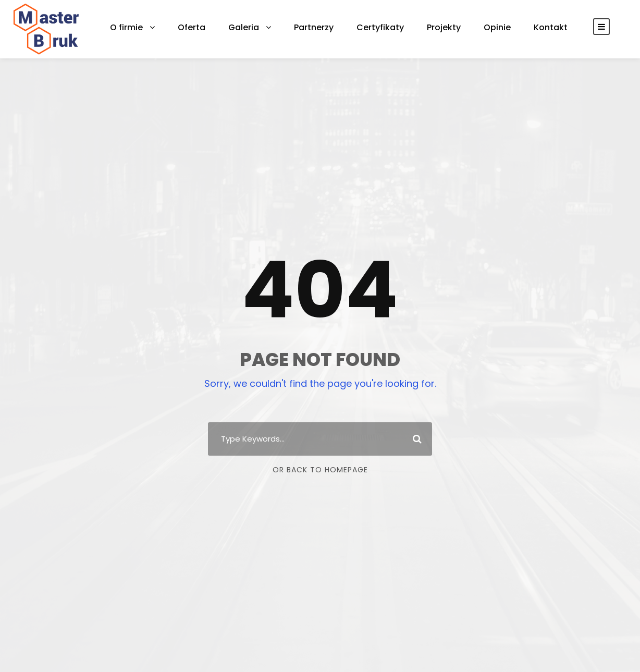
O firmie (125, 27)
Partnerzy (300, 27)
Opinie (468, 27)
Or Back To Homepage (320, 470)
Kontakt (517, 27)
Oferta (186, 27)
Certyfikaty (361, 27)
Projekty (418, 27)
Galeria (233, 27)
